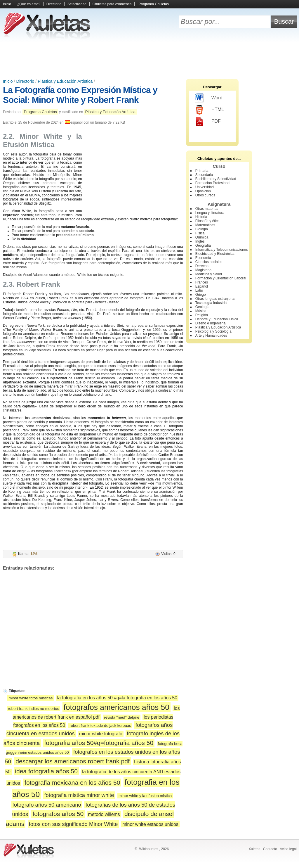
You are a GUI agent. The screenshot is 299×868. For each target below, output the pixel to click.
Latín (199, 291)
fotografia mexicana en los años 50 (72, 783)
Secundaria (204, 175)
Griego (201, 295)
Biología (202, 229)
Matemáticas (205, 225)
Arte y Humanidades (211, 336)
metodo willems (104, 814)
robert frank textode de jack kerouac (100, 726)
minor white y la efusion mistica (145, 796)
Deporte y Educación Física (217, 319)
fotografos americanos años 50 (117, 707)
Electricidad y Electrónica (215, 254)
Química (202, 237)
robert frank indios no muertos (33, 709)
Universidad (205, 187)
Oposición (203, 191)
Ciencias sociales (209, 262)
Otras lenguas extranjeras (215, 299)
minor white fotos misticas (31, 698)
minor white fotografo (101, 734)
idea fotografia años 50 (46, 771)
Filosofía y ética (207, 221)
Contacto (270, 849)
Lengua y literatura (210, 213)
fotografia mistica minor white (79, 795)
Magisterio (203, 270)
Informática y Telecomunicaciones (222, 250)
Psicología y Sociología (213, 331)
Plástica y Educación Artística (65, 81)
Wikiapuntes (148, 849)
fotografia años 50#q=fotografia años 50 (99, 743)
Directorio (54, 4)
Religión (202, 315)
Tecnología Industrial (211, 303)
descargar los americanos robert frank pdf (73, 761)
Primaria (202, 171)
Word (209, 98)
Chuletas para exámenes (112, 4)
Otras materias (207, 209)
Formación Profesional (213, 183)
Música (201, 311)
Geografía (203, 245)
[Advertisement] (149, 58)
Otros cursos (205, 195)
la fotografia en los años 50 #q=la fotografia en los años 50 (117, 698)
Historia (201, 217)
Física (200, 233)
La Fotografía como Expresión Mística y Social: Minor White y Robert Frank (80, 95)
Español (202, 286)
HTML (210, 110)
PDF (208, 122)
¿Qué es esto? (29, 4)
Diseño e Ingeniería (211, 323)
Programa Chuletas (154, 4)
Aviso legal (288, 849)
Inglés (200, 241)
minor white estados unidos (150, 824)
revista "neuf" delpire (122, 717)
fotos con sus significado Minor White (73, 824)
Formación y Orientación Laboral (221, 278)
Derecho (202, 266)
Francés (202, 282)
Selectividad (77, 4)
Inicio (7, 4)
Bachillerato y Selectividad (216, 179)
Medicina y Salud (209, 274)
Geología (202, 307)
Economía (203, 258)
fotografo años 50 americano (47, 805)
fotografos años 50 (58, 814)
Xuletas (254, 849)
